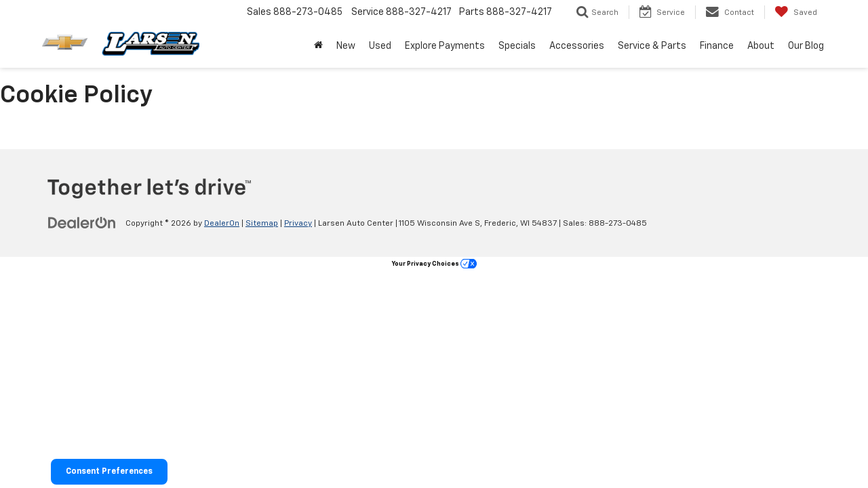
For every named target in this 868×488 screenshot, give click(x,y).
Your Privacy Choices (434, 264)
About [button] (761, 46)
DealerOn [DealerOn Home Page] (222, 224)
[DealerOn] (82, 223)
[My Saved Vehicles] (796, 12)
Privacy (298, 224)
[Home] (318, 46)
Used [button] (380, 46)
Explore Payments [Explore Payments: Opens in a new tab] (445, 46)
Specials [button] (517, 46)
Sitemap (262, 224)
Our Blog (806, 46)
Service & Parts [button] (652, 46)
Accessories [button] (577, 46)
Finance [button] (717, 46)
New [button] (346, 46)
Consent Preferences (109, 472)
